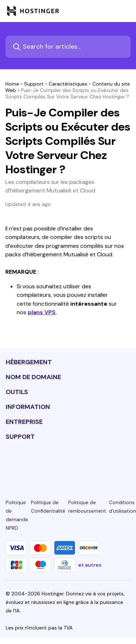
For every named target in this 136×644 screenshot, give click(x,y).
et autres (90, 565)
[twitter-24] (68, 463)
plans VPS (42, 312)
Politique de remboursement (87, 507)
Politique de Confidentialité (48, 507)
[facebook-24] (29, 463)
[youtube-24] (87, 463)
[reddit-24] (107, 463)
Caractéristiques (68, 84)
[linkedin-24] (10, 463)
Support (34, 84)
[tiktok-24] (126, 463)
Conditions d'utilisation (123, 507)
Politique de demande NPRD (17, 515)
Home (12, 84)
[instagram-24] (49, 463)
